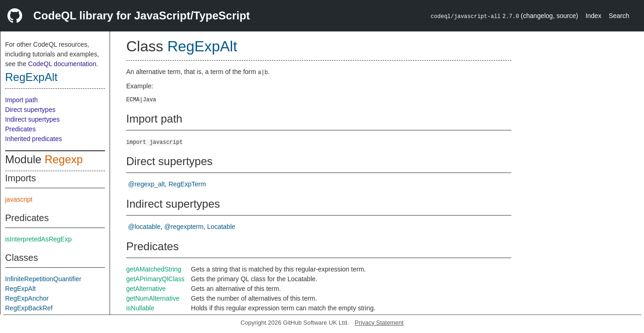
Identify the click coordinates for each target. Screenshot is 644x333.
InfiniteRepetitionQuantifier (43, 279)
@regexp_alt (147, 184)
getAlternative (146, 289)
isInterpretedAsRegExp (38, 239)
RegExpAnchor (27, 298)
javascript (19, 199)
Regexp (64, 159)
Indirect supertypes (32, 119)
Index (593, 16)
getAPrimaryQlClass (155, 279)
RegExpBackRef (29, 308)
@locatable (144, 227)
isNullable (140, 308)
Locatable (221, 227)
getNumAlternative (153, 298)
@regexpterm (184, 227)
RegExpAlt (31, 77)
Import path (21, 100)
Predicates (20, 129)
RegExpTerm (187, 184)
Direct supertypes (30, 110)
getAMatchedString (154, 269)
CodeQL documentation (62, 64)
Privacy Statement (379, 323)
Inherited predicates (34, 139)
